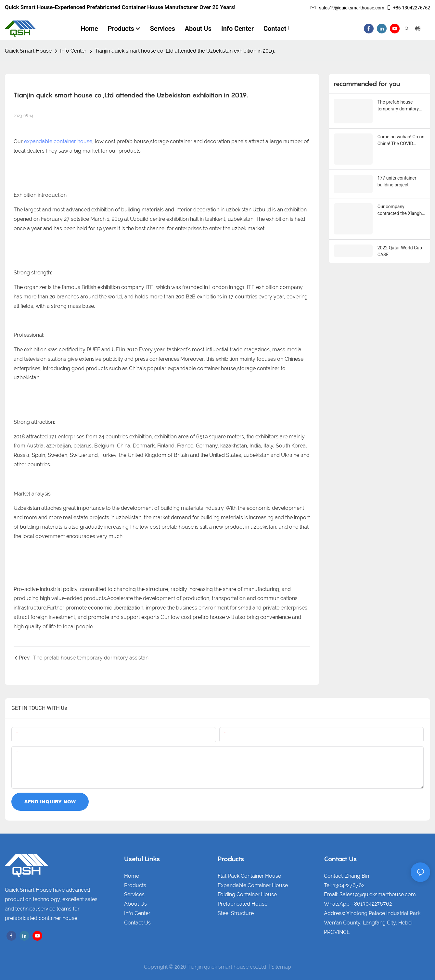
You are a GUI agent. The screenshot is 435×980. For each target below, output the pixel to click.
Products (135, 885)
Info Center (73, 51)
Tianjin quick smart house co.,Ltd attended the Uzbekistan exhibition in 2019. (185, 51)
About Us (135, 904)
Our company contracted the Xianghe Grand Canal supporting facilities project (401, 202)
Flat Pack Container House (249, 876)
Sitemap (281, 967)
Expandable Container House (253, 885)
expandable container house (58, 141)
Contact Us (137, 923)
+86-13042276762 (408, 8)
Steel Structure (236, 913)
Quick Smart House (28, 51)
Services (134, 894)
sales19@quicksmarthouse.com (347, 8)
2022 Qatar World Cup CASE (400, 241)
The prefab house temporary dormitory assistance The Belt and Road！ (398, 106)
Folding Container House (247, 894)
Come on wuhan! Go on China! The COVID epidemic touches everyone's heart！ (401, 139)
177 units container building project (397, 178)
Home (132, 876)
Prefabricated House (243, 904)
